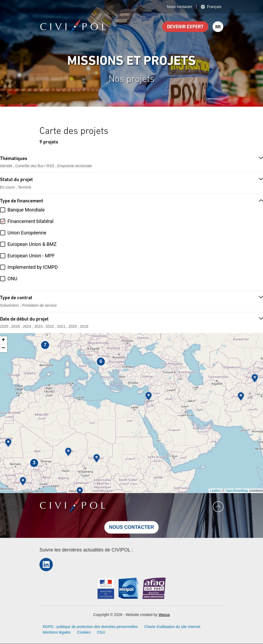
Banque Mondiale (26, 210)
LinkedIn (46, 564)
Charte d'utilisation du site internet (172, 627)
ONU (12, 279)
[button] (149, 396)
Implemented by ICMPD (33, 267)
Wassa (164, 615)
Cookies (84, 632)
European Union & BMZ (32, 244)
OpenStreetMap (237, 491)
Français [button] (214, 7)
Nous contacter (180, 7)
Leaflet (215, 491)
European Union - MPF (31, 256)
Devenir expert (185, 27)
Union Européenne (27, 233)
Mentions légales (57, 632)
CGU (101, 632)
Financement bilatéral (31, 221)
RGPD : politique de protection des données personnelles (90, 627)
